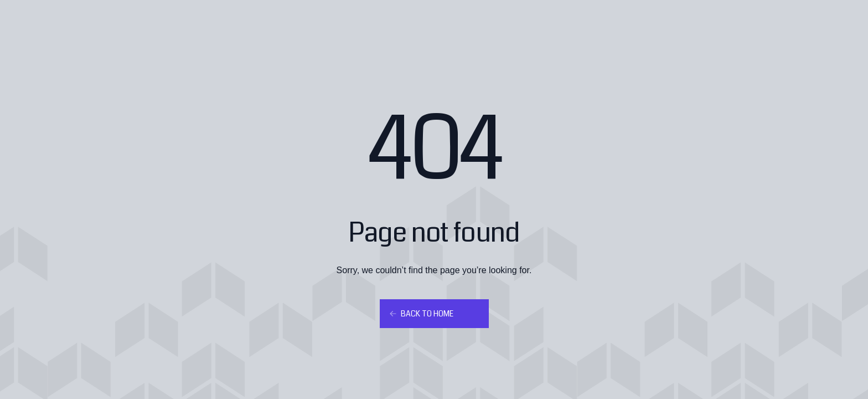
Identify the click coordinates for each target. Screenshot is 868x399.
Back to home (421, 314)
